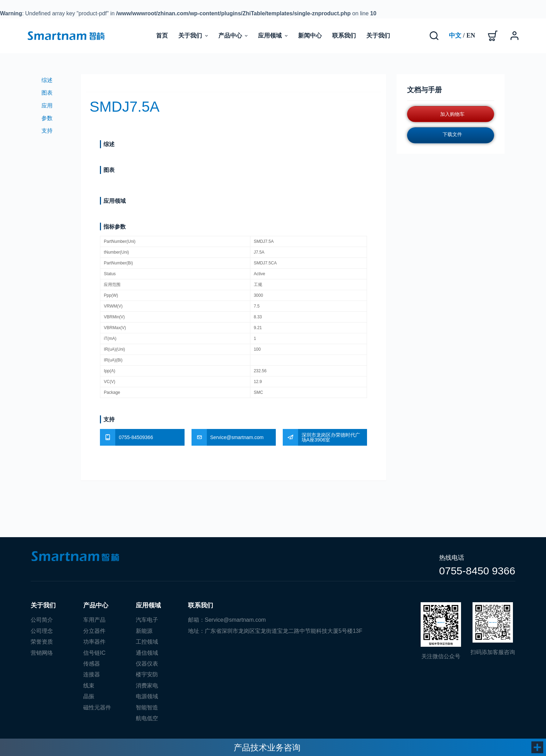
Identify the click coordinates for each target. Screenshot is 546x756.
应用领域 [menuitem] (274, 36)
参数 (47, 118)
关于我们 (43, 605)
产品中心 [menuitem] (234, 36)
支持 (47, 131)
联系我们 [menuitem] (344, 36)
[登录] (514, 36)
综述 (47, 80)
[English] (471, 36)
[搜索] (434, 36)
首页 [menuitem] (162, 36)
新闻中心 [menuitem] (310, 36)
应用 (47, 106)
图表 (47, 93)
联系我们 (201, 605)
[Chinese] (455, 36)
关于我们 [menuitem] (194, 36)
